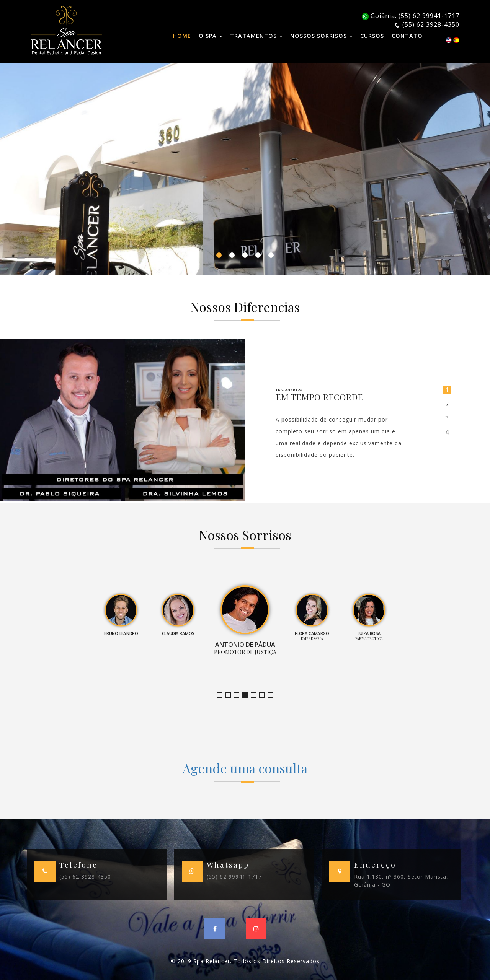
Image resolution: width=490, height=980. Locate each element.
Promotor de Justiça (247, 695)
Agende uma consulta (245, 768)
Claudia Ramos (239, 695)
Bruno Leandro (231, 695)
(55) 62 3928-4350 (85, 877)
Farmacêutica (264, 695)
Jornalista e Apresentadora (222, 695)
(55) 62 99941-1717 (234, 877)
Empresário (273, 695)
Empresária (256, 695)
